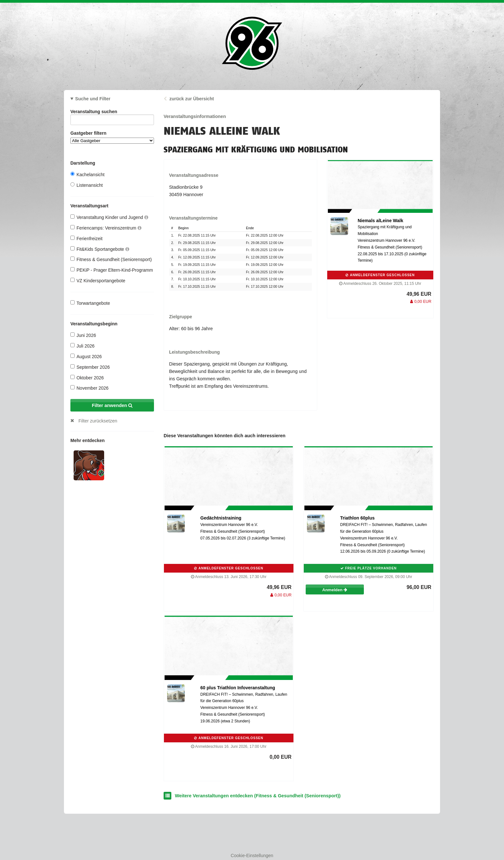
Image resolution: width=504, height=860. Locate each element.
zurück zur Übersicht (192, 99)
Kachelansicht (87, 174)
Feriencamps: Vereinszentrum (106, 228)
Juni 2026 (83, 335)
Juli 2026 (82, 346)
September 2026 (90, 367)
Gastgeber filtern (112, 137)
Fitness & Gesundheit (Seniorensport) (111, 259)
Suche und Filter (93, 99)
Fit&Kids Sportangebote (100, 249)
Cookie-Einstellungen (252, 855)
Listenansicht (87, 185)
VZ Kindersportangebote (98, 281)
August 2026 (86, 356)
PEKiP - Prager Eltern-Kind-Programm (112, 270)
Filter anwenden (112, 405)
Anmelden (335, 590)
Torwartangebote (90, 303)
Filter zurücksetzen (98, 421)
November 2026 (90, 388)
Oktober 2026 (87, 378)
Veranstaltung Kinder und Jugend (109, 217)
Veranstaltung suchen (112, 113)
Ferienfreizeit (86, 238)
